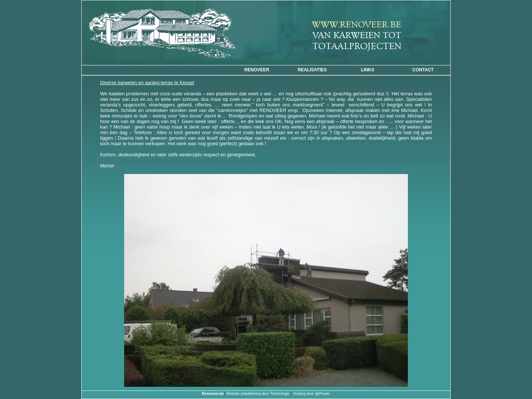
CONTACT (423, 70)
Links (368, 70)
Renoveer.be (213, 394)
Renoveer (257, 70)
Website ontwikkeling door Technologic (259, 394)
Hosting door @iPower (311, 394)
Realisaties (312, 70)
